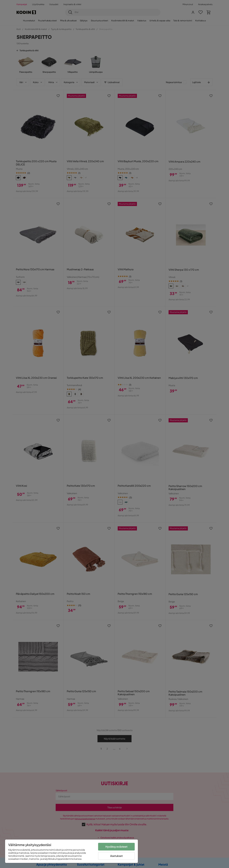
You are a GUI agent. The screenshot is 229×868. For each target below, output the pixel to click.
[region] (71, 851)
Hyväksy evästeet (116, 847)
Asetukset (116, 856)
